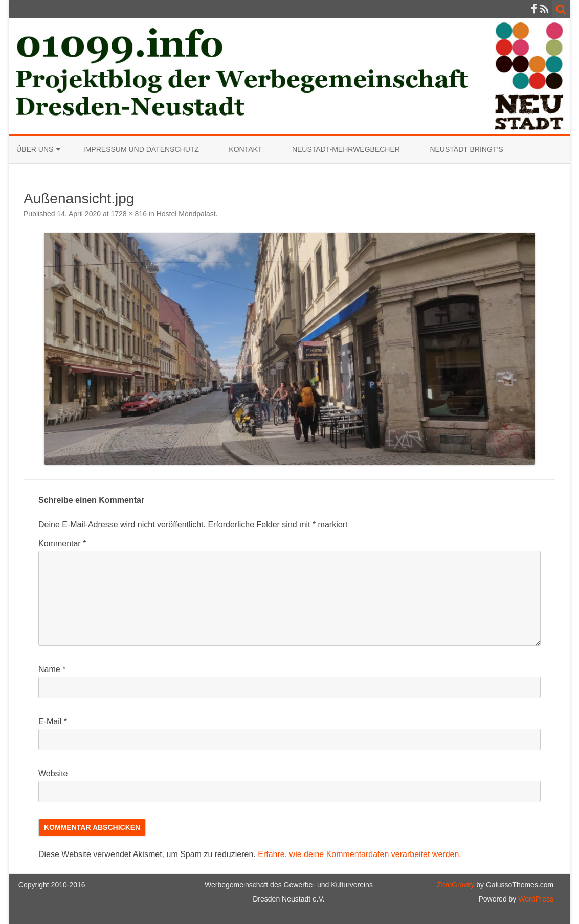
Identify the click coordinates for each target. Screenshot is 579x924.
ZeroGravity (455, 885)
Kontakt (245, 149)
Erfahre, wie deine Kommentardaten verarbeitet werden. (360, 854)
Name (52, 669)
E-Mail (53, 721)
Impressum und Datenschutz (141, 149)
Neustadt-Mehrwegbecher (346, 149)
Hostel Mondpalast (186, 214)
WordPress (535, 899)
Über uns (35, 149)
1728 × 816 (128, 214)
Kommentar (62, 544)
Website (53, 773)
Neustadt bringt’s (466, 149)
